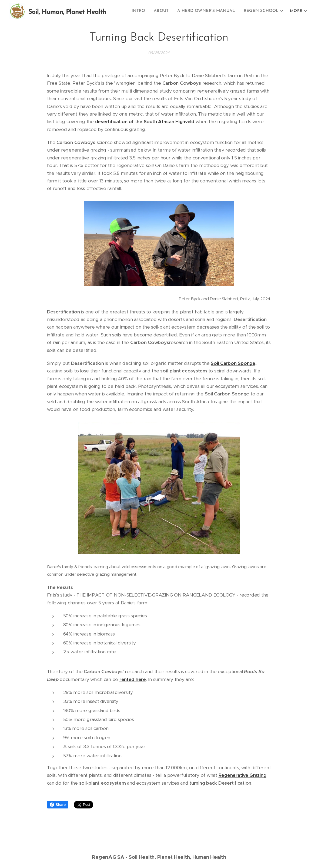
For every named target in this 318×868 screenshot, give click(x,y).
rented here (133, 679)
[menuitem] (144, 11)
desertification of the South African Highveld (145, 122)
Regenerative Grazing (242, 775)
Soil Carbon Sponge (233, 363)
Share (58, 805)
